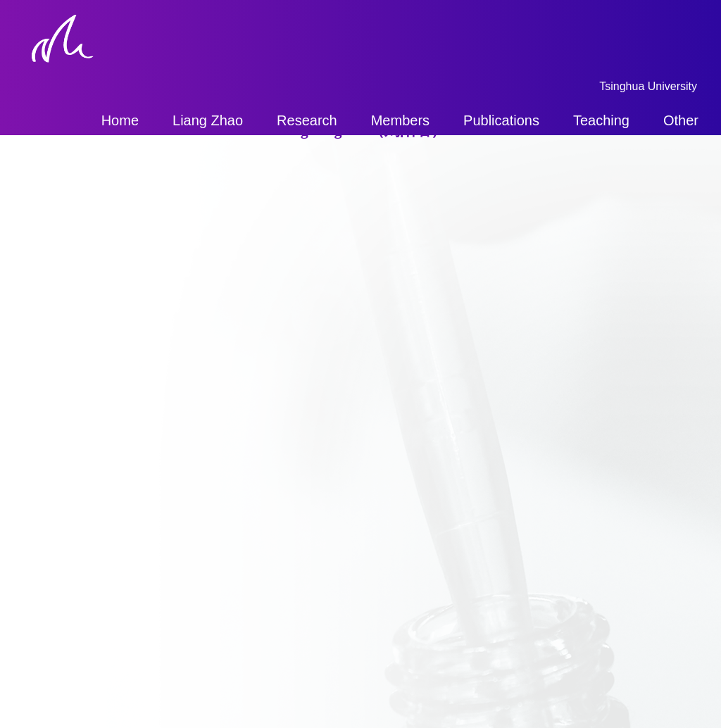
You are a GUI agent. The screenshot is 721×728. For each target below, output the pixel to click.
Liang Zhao (208, 120)
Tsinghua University (648, 86)
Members (400, 120)
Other (681, 120)
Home (120, 120)
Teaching (601, 120)
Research (307, 120)
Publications (501, 120)
